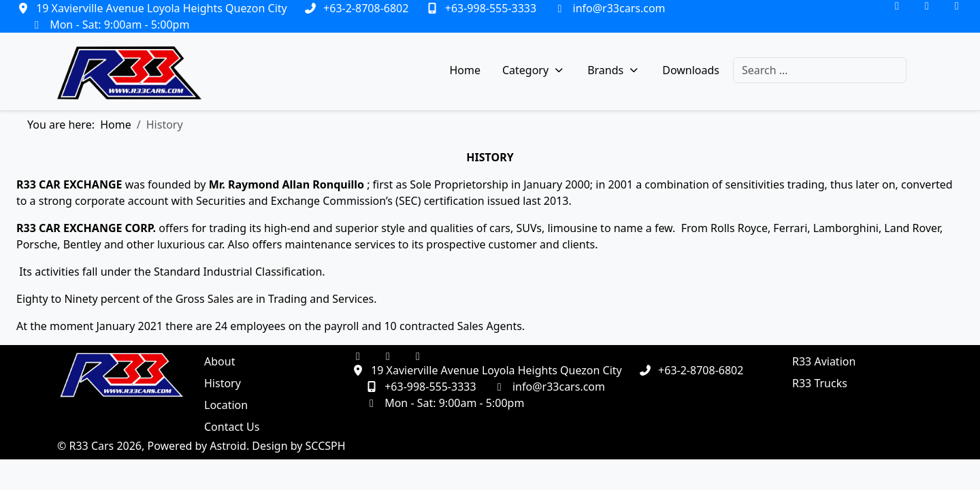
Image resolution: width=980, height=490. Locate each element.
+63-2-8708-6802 (366, 8)
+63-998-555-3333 (491, 8)
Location (226, 405)
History (223, 383)
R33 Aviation (824, 361)
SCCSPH (326, 446)
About (219, 361)
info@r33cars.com (619, 8)
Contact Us (232, 427)
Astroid (228, 446)
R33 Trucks (820, 383)
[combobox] (820, 70)
